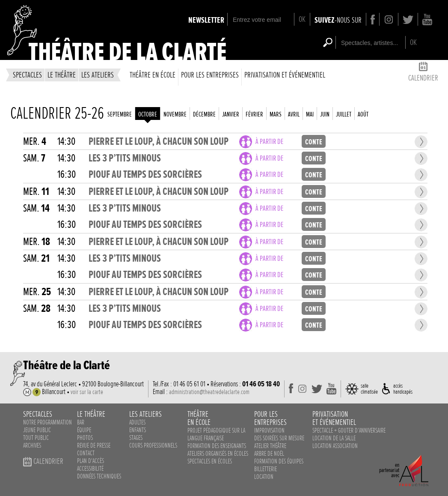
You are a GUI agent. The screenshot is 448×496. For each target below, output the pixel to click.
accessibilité (90, 469)
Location (264, 477)
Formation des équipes (279, 461)
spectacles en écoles (210, 461)
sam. (34, 158)
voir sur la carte (87, 392)
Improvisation (269, 430)
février (254, 114)
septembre (120, 114)
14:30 (66, 142)
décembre (204, 114)
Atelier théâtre (270, 446)
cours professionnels (153, 445)
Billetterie (266, 469)
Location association (335, 446)
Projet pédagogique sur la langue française (216, 434)
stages (136, 438)
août (363, 114)
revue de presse (94, 445)
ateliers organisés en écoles (218, 454)
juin (325, 114)
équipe (84, 430)
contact (86, 453)
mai (310, 114)
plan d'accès (90, 461)
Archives (32, 445)
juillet (344, 114)
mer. (35, 142)
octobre (148, 114)
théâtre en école (153, 75)
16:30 (67, 175)
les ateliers (98, 75)
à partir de (269, 142)
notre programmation (47, 422)
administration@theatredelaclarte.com (209, 392)
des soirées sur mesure (279, 438)
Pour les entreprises (210, 75)
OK (302, 19)
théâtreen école (199, 418)
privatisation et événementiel (285, 75)
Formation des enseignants (217, 446)
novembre (175, 114)
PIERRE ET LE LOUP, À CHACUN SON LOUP (159, 142)
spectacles (27, 75)
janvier (231, 114)
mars (276, 114)
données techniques (99, 476)
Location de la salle (334, 438)
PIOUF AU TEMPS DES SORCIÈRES (145, 175)
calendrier (423, 73)
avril (294, 114)
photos (85, 438)
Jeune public (37, 430)
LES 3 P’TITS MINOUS (125, 158)
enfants (138, 430)
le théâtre (62, 75)
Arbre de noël (269, 454)
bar (81, 422)
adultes (137, 422)
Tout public (36, 438)
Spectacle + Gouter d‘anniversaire (349, 430)
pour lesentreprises (270, 418)
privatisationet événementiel (334, 418)
